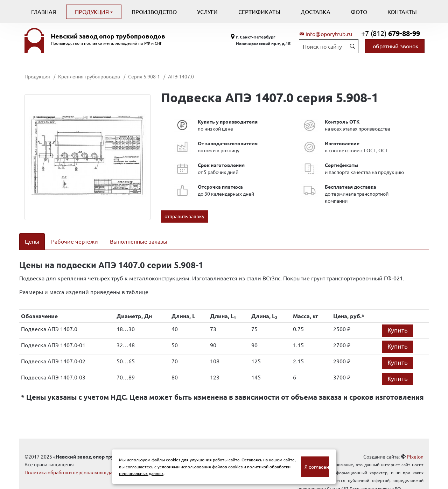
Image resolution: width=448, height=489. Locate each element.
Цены (32, 241)
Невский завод (108, 36)
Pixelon (415, 447)
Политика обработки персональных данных (74, 463)
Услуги (207, 12)
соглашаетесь (139, 467)
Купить (398, 321)
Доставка (316, 12)
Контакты (402, 12)
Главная (44, 12)
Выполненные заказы (139, 241)
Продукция (93, 12)
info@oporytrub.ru (329, 34)
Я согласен (317, 467)
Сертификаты (259, 12)
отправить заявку (184, 216)
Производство (154, 12)
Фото (359, 12)
